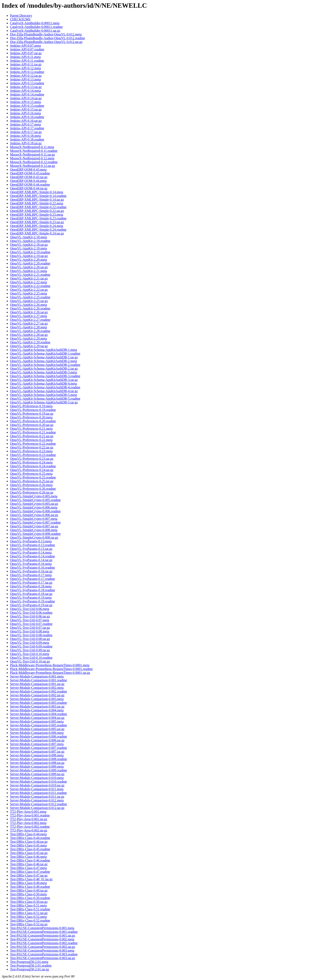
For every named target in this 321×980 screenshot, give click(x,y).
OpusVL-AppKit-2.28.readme (30, 331)
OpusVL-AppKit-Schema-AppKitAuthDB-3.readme (45, 376)
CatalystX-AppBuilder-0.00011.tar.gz (35, 31)
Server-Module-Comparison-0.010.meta (37, 778)
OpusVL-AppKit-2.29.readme (30, 342)
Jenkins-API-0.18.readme (27, 139)
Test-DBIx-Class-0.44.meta (28, 834)
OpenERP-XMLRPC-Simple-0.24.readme (38, 230)
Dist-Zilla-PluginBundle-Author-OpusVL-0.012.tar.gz (46, 42)
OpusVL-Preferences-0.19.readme (33, 410)
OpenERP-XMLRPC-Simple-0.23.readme (38, 218)
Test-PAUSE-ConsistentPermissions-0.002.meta (42, 939)
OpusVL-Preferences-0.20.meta (31, 417)
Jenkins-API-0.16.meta (25, 113)
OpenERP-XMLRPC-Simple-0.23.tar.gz (37, 222)
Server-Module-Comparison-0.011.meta (37, 789)
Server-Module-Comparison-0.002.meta (37, 688)
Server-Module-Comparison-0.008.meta (37, 755)
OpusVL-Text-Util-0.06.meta (30, 609)
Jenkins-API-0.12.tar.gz (26, 76)
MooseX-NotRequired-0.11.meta (32, 147)
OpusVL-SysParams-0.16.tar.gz (31, 571)
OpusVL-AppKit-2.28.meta (29, 327)
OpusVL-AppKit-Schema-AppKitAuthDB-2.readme (45, 365)
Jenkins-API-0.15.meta (25, 102)
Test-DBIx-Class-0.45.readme (30, 849)
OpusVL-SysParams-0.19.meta (31, 598)
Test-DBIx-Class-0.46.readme (30, 860)
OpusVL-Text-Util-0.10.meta (30, 654)
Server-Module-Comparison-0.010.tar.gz (37, 785)
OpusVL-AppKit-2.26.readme (30, 308)
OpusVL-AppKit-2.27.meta (29, 316)
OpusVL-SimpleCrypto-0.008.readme (35, 534)
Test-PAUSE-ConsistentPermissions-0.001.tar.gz (43, 935)
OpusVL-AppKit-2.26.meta (29, 305)
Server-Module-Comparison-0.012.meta (37, 800)
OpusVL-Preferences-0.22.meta (31, 440)
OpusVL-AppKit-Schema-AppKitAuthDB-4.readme (45, 387)
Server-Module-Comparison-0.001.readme (39, 680)
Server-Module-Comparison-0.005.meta (37, 721)
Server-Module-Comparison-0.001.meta (37, 676)
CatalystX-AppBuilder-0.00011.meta (35, 23)
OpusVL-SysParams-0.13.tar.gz (31, 549)
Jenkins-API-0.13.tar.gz (26, 87)
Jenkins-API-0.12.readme (27, 72)
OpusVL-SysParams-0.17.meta (31, 575)
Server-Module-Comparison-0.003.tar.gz (37, 706)
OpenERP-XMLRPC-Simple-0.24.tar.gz (37, 233)
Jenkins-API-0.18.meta (25, 136)
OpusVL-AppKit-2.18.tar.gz (29, 245)
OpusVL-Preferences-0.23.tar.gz (32, 459)
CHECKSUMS (20, 19)
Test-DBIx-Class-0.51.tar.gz (29, 913)
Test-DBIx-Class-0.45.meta (28, 845)
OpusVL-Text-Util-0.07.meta (30, 620)
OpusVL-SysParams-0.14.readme (32, 556)
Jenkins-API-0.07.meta (25, 46)
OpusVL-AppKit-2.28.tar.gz (29, 335)
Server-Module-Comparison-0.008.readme (39, 759)
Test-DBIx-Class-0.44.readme (30, 838)
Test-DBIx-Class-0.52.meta (28, 917)
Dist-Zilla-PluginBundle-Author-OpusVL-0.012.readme (48, 38)
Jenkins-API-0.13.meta (25, 79)
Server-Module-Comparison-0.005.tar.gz (37, 729)
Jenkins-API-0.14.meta (25, 91)
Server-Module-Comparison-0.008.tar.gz (37, 763)
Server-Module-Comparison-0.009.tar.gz (37, 774)
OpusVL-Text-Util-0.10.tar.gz (30, 661)
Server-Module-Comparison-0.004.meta (37, 710)
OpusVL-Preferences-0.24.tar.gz (32, 470)
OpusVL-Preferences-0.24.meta (31, 462)
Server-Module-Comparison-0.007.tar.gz (37, 751)
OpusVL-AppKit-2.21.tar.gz (29, 278)
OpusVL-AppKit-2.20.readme (30, 263)
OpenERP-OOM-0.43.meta (28, 169)
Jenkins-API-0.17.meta (25, 124)
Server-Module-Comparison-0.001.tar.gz (37, 684)
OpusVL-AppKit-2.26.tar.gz (29, 312)
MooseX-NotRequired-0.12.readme (34, 162)
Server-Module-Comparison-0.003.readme (39, 703)
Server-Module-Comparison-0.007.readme (39, 748)
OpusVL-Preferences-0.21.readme (33, 432)
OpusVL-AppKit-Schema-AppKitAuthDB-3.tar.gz (44, 380)
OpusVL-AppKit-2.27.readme (30, 320)
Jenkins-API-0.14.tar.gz (26, 98)
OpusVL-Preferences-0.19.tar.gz (32, 414)
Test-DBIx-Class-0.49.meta (28, 883)
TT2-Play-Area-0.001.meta (28, 812)
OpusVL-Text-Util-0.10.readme (31, 658)
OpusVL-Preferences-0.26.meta (31, 485)
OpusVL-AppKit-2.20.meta (29, 260)
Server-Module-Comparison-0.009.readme (39, 770)
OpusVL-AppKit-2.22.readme (30, 286)
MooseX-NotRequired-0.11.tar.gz (32, 154)
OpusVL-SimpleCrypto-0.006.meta (34, 507)
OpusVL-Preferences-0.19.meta (31, 406)
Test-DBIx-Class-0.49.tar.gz (29, 890)
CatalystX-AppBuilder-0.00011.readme (36, 27)
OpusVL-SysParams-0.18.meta (31, 586)
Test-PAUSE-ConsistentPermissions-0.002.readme (44, 943)
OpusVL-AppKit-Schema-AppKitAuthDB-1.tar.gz (44, 357)
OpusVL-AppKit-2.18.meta (29, 237)
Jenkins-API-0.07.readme (27, 49)
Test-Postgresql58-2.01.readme (31, 966)
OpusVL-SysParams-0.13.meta (31, 541)
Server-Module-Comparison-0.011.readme (38, 793)
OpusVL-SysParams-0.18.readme (32, 590)
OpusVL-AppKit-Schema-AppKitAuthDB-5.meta (43, 395)
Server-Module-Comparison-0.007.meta (37, 744)
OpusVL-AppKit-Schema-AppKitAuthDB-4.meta (43, 384)
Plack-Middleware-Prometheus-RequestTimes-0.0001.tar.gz (50, 673)
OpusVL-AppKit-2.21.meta (29, 271)
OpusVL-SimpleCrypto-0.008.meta (34, 530)
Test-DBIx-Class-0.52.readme (30, 920)
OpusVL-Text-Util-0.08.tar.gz (30, 639)
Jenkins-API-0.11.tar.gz (26, 64)
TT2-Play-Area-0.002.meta (28, 823)
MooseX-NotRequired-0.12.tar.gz (33, 166)
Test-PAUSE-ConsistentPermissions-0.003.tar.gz (43, 958)
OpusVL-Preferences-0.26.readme (33, 489)
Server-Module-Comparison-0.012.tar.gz (37, 808)
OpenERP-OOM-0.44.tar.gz (29, 188)
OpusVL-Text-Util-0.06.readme (31, 613)
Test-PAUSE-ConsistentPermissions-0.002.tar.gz (43, 947)
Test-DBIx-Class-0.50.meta (28, 894)
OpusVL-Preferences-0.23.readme (33, 455)
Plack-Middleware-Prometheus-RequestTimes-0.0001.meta (50, 665)
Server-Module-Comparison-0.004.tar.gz (37, 718)
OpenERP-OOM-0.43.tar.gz (29, 177)
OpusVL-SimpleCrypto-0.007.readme (35, 522)
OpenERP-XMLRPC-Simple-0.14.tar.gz (37, 200)
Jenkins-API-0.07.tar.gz (26, 53)
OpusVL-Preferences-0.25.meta (31, 474)
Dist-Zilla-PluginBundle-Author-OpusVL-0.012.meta (46, 34)
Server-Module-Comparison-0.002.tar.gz (37, 695)
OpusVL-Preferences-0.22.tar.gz (32, 447)
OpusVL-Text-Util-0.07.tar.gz (30, 628)
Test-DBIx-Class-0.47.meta (28, 868)
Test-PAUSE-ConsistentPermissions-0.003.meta (42, 950)
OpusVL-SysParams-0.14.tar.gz (31, 560)
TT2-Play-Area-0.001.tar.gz (29, 819)
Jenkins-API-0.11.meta (25, 57)
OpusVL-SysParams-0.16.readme (32, 567)
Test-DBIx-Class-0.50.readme (30, 898)
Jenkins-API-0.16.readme (27, 117)
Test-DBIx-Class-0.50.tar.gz (29, 902)
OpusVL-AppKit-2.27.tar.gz (29, 323)
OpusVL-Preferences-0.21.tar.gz (32, 436)
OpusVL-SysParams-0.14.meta (31, 552)
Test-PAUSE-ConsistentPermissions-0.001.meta (42, 928)
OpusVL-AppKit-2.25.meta (29, 293)
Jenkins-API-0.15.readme (27, 106)
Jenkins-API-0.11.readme (27, 61)
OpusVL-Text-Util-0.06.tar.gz (30, 616)
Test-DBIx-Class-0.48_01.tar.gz (31, 879)
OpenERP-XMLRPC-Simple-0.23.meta (37, 215)
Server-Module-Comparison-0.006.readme (39, 736)
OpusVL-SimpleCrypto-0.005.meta (34, 496)
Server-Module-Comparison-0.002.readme (39, 691)
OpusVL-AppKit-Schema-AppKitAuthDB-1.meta (43, 350)
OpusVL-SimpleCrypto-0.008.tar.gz (34, 537)
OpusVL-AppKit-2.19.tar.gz (29, 256)
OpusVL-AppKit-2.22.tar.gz (29, 290)
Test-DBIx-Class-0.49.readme (30, 887)
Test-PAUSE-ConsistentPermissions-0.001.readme (44, 932)
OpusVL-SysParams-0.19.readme (32, 601)
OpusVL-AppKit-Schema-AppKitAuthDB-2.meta (43, 361)
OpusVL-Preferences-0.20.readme (33, 421)
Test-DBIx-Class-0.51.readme (30, 909)
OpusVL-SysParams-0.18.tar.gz (31, 594)
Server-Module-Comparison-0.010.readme (39, 782)
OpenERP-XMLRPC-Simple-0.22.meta (37, 203)
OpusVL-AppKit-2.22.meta (29, 282)
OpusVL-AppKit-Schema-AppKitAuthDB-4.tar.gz (44, 391)
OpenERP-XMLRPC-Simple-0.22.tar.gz (37, 211)
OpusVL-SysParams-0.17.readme (32, 579)
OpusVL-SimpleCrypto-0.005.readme (35, 500)
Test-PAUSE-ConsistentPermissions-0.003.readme (44, 954)
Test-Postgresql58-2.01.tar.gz (30, 969)
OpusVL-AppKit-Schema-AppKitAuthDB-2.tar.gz (44, 368)
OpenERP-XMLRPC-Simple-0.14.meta (37, 192)
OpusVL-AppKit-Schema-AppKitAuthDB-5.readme (45, 399)
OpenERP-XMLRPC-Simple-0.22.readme (38, 207)
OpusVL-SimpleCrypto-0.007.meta (34, 519)
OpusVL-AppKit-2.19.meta (29, 248)
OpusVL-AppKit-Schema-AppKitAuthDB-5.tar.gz (44, 402)
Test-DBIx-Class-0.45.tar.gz (29, 853)
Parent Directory (21, 16)
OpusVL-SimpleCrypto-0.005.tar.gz (34, 504)
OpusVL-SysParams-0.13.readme (32, 545)
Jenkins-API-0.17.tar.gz (26, 132)
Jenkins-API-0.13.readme (27, 83)
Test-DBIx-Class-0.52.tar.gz (29, 924)
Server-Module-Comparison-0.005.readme (39, 725)
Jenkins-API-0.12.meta (25, 68)
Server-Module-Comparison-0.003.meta (37, 699)
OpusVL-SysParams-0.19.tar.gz (31, 605)
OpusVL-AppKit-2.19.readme (30, 252)
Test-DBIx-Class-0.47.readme (30, 872)
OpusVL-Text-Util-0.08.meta (30, 631)
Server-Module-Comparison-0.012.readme (39, 804)
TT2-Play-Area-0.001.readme (30, 815)
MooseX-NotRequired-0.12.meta (32, 158)
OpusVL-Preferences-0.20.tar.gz (32, 425)
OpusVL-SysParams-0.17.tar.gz (31, 583)
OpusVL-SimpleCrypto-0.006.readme (35, 511)
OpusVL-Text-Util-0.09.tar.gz (30, 650)
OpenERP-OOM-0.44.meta (28, 181)
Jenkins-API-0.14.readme (27, 94)
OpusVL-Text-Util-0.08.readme (31, 635)
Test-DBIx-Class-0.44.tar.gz (29, 842)
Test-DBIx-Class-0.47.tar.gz (29, 875)
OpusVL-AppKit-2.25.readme (30, 297)
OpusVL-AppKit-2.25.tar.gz (29, 301)
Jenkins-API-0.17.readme (27, 128)
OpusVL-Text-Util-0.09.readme (31, 646)
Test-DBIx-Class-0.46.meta (28, 857)
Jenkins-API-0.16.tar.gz (26, 121)
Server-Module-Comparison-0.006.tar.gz (37, 740)
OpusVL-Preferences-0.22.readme (33, 444)
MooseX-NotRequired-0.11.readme (34, 151)
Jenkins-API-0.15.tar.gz (26, 109)
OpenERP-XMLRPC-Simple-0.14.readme (38, 196)
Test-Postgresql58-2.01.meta (29, 962)
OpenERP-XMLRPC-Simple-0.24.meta (37, 226)
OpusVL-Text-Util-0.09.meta (30, 643)
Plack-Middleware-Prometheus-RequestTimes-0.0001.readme (51, 669)
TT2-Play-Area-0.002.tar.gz (29, 830)
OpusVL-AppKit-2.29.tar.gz (29, 346)
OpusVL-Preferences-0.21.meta (31, 429)
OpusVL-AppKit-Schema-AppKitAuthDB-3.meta (43, 372)
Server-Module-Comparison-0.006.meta (37, 733)
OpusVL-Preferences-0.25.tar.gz (32, 481)
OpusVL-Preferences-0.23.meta (31, 451)
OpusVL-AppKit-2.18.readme (30, 241)
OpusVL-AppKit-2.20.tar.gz (29, 267)
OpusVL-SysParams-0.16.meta (31, 564)
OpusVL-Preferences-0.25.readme (33, 477)
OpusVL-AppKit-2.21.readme (30, 275)
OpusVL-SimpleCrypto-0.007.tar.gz (34, 526)
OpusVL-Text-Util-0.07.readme (31, 624)
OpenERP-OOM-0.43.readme (30, 173)
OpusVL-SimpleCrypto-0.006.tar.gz (34, 515)
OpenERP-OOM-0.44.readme (30, 185)
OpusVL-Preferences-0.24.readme (33, 466)
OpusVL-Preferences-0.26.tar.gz (32, 492)
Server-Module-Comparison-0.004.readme (39, 714)
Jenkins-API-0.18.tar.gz (26, 143)
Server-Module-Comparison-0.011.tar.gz (37, 797)
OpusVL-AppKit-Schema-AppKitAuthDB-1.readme (45, 353)
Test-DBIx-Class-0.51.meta (28, 905)
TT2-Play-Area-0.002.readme (30, 827)
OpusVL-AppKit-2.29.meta (29, 338)
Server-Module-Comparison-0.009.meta (37, 766)
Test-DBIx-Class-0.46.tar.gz (29, 864)
